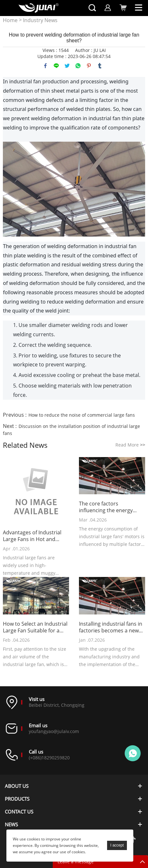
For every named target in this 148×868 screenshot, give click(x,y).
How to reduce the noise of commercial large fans (82, 415)
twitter (67, 66)
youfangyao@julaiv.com (54, 731)
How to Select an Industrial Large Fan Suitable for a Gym (35, 627)
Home (10, 20)
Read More (130, 445)
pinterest (89, 66)
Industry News (40, 20)
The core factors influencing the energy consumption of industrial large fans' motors (110, 507)
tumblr (100, 66)
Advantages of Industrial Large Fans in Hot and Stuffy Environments (32, 536)
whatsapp (78, 66)
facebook (45, 66)
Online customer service (133, 753)
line (56, 66)
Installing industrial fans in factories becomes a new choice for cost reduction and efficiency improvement (111, 627)
